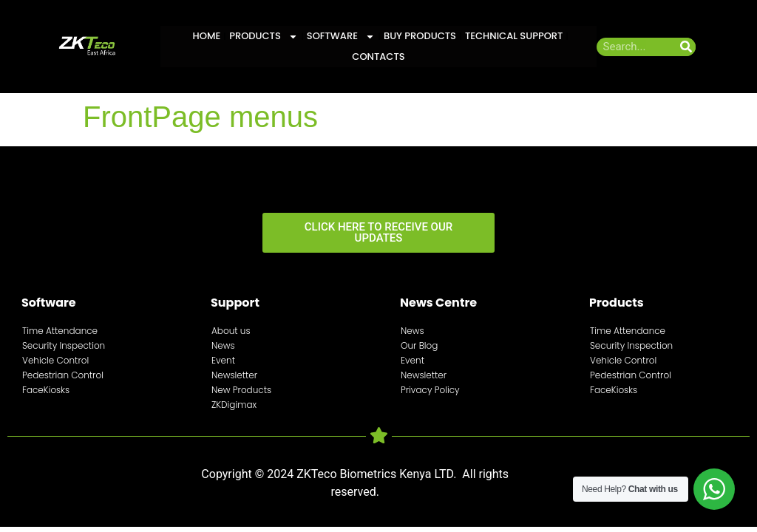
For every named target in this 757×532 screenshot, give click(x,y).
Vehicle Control (55, 360)
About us (231, 331)
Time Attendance (60, 331)
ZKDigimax (234, 405)
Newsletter (234, 375)
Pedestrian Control (63, 375)
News (223, 345)
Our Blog (419, 345)
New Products (241, 390)
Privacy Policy (430, 390)
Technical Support (514, 36)
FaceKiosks (46, 390)
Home (207, 36)
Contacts (378, 57)
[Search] (686, 47)
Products (264, 36)
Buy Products (420, 36)
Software (341, 36)
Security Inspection (64, 345)
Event (223, 360)
